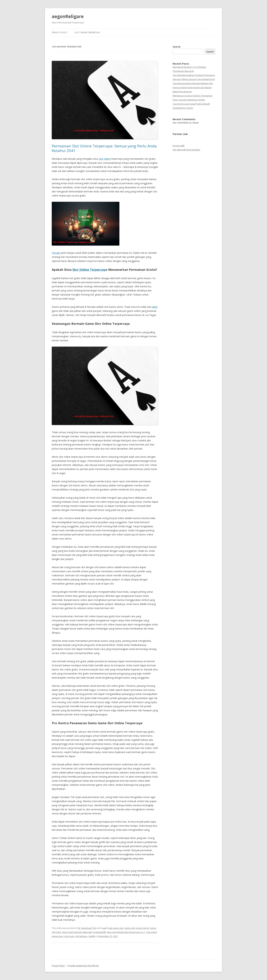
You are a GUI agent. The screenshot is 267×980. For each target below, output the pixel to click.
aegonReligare (68, 16)
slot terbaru (81, 936)
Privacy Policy (60, 32)
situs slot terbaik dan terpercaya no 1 (126, 932)
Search (177, 47)
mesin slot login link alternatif (77, 932)
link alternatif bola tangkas (186, 150)
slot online (105, 159)
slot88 (91, 936)
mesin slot (130, 928)
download (86, 928)
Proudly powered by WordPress (83, 966)
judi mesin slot (116, 928)
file (94, 928)
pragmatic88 (99, 932)
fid (79, 928)
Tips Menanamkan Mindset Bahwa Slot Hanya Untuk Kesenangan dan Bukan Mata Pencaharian (193, 87)
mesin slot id (143, 928)
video (155, 307)
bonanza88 (179, 146)
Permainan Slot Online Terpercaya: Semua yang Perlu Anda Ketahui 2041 (104, 148)
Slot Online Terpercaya (87, 32)
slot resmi (69, 936)
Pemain (56, 253)
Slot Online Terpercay (89, 270)
